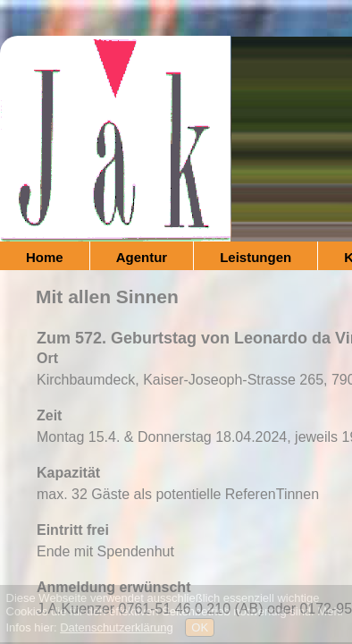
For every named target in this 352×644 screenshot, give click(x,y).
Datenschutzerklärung (116, 627)
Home (45, 257)
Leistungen (256, 257)
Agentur (142, 257)
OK (200, 627)
